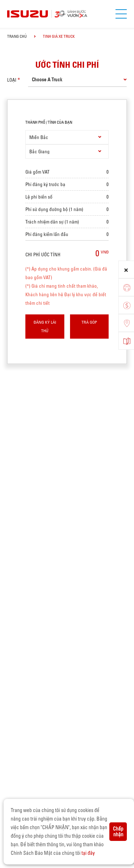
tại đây (88, 853)
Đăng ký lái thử (45, 326)
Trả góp (89, 322)
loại (12, 80)
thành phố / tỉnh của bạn (49, 122)
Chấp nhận (118, 832)
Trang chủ (17, 36)
